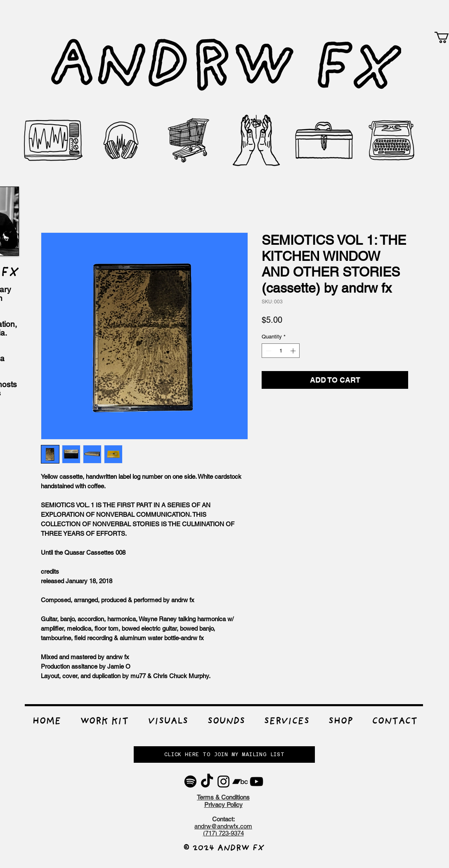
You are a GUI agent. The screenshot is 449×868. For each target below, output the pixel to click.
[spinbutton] (281, 351)
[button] (104, 722)
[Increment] (294, 351)
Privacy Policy (223, 805)
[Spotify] (190, 782)
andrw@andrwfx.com (223, 826)
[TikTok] (207, 782)
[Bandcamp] (240, 782)
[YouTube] (256, 782)
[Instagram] (223, 782)
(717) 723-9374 (223, 833)
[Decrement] (268, 351)
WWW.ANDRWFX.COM (262, 21)
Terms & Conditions (223, 797)
